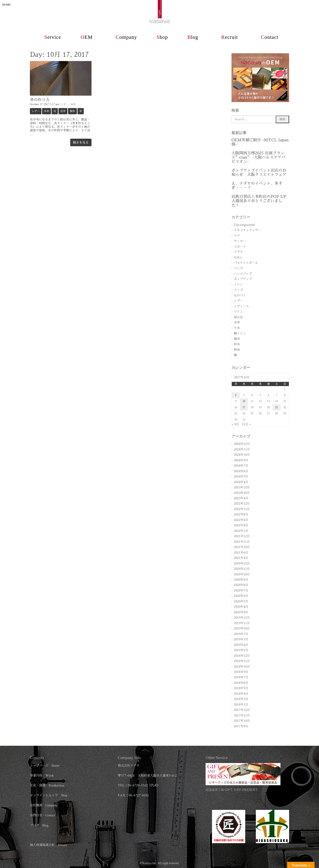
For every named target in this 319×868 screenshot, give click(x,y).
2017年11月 (242, 715)
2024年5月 (241, 476)
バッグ (238, 268)
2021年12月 (242, 536)
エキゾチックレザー (247, 230)
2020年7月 (241, 591)
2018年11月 (242, 661)
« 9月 (235, 424)
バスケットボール (246, 263)
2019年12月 (242, 618)
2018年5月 (241, 688)
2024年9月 (241, 460)
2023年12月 (242, 487)
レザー (65, 104)
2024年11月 (242, 449)
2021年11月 (242, 542)
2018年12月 (242, 656)
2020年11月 (242, 569)
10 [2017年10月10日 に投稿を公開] (244, 401)
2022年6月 (241, 520)
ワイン (238, 312)
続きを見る (81, 142)
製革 (72, 111)
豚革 (237, 339)
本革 (73, 104)
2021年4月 (241, 558)
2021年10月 (242, 547)
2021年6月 (241, 553)
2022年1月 (241, 531)
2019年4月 (241, 645)
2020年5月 (241, 601)
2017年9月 (241, 726)
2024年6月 (241, 471)
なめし (238, 257)
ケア (237, 236)
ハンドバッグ (243, 274)
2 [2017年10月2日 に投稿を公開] (236, 395)
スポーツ (240, 247)
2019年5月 (241, 639)
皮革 (63, 111)
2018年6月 (241, 683)
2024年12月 (242, 444)
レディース (241, 306)
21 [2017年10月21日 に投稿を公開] (277, 407)
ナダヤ (238, 252)
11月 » (246, 424)
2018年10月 (242, 667)
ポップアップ (243, 279)
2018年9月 (241, 672)
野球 (237, 350)
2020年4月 (241, 607)
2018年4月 (241, 694)
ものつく (240, 295)
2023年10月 (242, 493)
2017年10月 (242, 721)
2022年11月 (242, 509)
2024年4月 (241, 482)
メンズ (238, 290)
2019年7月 (241, 634)
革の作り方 (40, 100)
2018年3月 (241, 699)
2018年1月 (241, 705)
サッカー (240, 241)
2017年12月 (242, 710)
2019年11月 (242, 623)
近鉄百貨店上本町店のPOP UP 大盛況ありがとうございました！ (259, 201)
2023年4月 (241, 498)
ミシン (238, 285)
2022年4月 (241, 525)
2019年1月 (241, 650)
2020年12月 (242, 563)
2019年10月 (242, 628)
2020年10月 (242, 574)
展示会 (238, 317)
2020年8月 (241, 585)
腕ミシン (240, 333)
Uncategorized (244, 225)
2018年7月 (241, 677)
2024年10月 (242, 455)
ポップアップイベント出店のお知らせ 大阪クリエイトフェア (259, 173)
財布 (237, 344)
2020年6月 (241, 596)
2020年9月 (241, 580)
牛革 (237, 328)
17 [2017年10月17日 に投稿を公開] (244, 407)
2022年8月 (241, 514)
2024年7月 (241, 466)
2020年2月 (241, 612)
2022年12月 (242, 504)
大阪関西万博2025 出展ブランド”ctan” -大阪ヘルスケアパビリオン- (258, 157)
